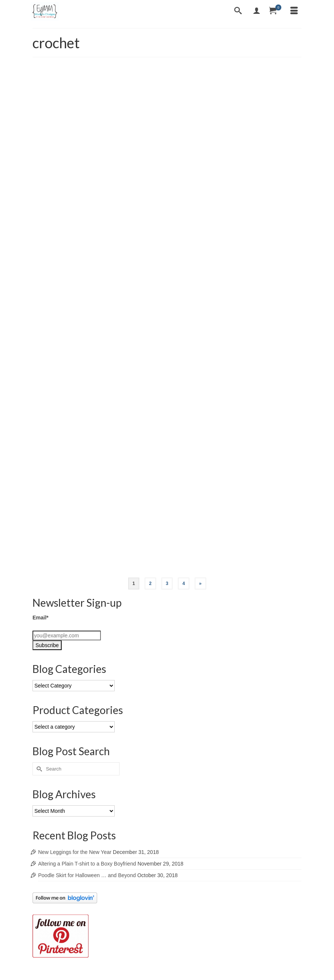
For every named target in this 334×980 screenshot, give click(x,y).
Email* (41, 618)
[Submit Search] (38, 769)
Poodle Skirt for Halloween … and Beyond (87, 875)
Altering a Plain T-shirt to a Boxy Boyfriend (87, 864)
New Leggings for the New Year (75, 852)
